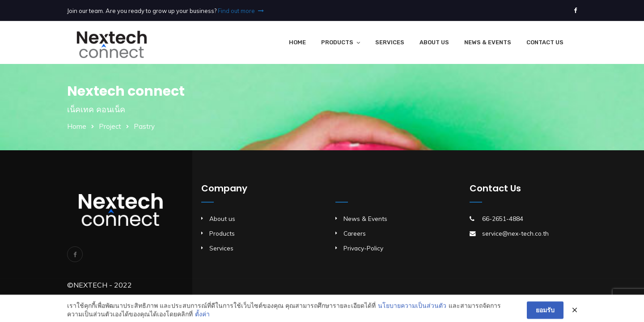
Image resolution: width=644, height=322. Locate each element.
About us (222, 218)
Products (337, 42)
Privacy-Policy (363, 248)
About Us (434, 42)
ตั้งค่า (202, 317)
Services (390, 42)
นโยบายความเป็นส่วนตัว (412, 309)
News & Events (488, 42)
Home (297, 42)
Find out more (241, 11)
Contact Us (545, 42)
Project (110, 126)
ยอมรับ (545, 313)
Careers (355, 233)
